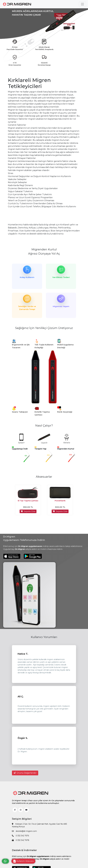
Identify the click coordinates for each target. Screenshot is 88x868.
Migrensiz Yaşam (61, 306)
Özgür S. (23, 738)
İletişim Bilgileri (22, 819)
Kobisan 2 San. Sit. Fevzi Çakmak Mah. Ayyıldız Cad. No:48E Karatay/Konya (40, 825)
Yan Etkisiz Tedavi (61, 277)
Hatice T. (23, 654)
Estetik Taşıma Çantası (42, 413)
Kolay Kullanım (27, 277)
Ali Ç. (21, 697)
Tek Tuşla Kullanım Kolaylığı (44, 346)
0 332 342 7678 (21, 840)
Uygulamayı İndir (20, 449)
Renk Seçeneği (65, 412)
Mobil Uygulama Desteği (65, 346)
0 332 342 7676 (20, 836)
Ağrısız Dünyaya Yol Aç (44, 254)
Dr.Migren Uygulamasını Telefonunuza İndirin (24, 538)
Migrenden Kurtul (44, 249)
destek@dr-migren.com (24, 831)
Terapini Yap (40, 449)
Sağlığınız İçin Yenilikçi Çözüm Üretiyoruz (44, 328)
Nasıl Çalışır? (44, 426)
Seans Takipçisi (20, 412)
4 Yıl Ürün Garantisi (15, 64)
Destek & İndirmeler (24, 850)
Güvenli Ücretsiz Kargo (44, 64)
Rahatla (67, 443)
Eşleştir (21, 443)
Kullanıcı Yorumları (44, 637)
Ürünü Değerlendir (25, 773)
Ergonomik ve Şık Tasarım (21, 346)
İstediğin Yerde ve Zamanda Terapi (27, 308)
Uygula (44, 443)
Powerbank (60, 501)
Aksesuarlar (44, 477)
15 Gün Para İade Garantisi (15, 48)
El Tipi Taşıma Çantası (28, 501)
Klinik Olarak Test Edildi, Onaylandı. (44, 48)
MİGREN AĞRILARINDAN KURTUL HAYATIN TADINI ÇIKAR (33, 13)
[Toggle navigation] (82, 4)
